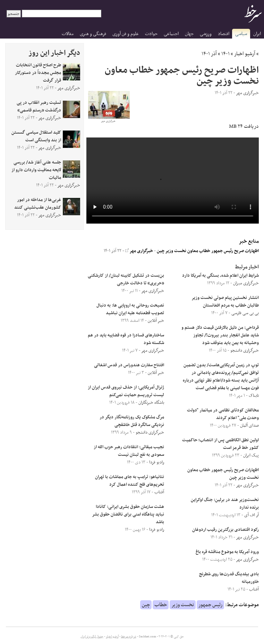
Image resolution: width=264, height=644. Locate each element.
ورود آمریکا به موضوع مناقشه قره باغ (227, 552)
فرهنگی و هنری (93, 34)
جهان (189, 34)
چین (146, 605)
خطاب (161, 605)
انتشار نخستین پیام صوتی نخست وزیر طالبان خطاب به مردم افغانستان (225, 302)
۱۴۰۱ (225, 54)
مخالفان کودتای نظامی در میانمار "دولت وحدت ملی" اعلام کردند (223, 414)
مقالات (68, 34)
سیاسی (241, 34)
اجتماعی (171, 34)
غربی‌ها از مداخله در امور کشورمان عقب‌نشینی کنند (38, 204)
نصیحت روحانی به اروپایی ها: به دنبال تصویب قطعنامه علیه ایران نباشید (130, 309)
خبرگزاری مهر (139, 251)
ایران (257, 34)
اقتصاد (224, 34)
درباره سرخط (129, 637)
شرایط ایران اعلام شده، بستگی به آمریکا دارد (220, 276)
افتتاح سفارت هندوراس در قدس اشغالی (129, 365)
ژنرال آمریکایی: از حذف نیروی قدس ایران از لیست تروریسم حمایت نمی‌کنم (126, 391)
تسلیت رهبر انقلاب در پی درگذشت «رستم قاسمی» (39, 107)
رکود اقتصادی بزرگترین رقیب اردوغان (225, 530)
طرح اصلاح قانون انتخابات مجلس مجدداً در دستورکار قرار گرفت (38, 73)
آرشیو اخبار (245, 54)
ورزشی (206, 34)
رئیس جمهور (210, 605)
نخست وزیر (183, 605)
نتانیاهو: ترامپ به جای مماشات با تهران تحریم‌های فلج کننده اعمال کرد (130, 481)
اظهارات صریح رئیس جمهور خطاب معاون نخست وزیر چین (208, 251)
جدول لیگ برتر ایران (92, 637)
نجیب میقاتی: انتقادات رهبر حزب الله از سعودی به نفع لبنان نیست (129, 451)
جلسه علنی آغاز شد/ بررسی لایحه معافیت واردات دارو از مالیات (36, 170)
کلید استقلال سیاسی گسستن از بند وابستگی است (36, 136)
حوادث (151, 34)
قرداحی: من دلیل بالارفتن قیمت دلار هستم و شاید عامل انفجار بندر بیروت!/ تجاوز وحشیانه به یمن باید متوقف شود (220, 335)
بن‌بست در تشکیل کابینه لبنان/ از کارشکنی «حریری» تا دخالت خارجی (126, 279)
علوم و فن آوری (126, 34)
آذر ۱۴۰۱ (209, 54)
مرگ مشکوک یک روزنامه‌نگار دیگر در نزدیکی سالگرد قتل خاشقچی (132, 421)
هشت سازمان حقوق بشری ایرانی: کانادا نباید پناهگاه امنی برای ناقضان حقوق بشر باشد (128, 515)
